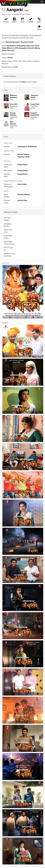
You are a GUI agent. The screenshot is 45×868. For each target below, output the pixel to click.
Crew (6, 137)
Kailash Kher (22, 200)
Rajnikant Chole (24, 157)
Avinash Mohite (23, 154)
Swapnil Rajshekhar (35, 114)
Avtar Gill (13, 104)
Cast (6, 90)
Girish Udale (22, 184)
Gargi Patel (35, 104)
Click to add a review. (28, 82)
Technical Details (11, 212)
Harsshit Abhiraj (24, 194)
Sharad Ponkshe (13, 114)
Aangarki (15, 9)
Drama (10, 58)
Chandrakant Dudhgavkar (27, 147)
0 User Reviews (10, 76)
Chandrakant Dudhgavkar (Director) (20, 46)
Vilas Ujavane (13, 123)
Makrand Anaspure (13, 42)
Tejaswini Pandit (27, 42)
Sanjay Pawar (22, 164)
